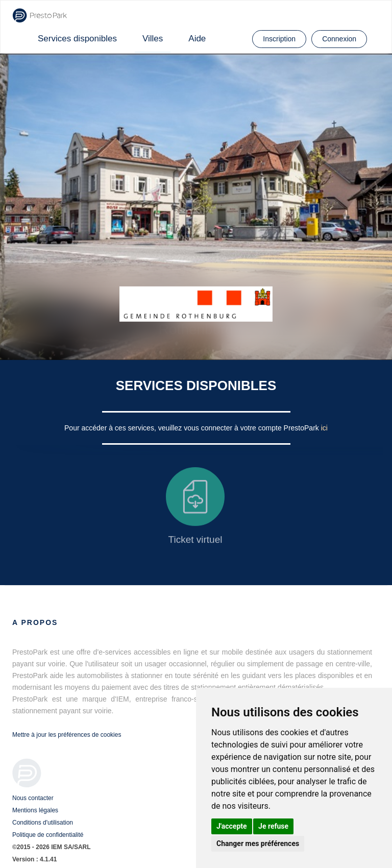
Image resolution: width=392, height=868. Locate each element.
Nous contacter (33, 798)
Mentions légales (35, 810)
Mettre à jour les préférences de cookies (67, 735)
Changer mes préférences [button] (258, 843)
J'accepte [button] (232, 826)
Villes (153, 39)
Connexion (339, 39)
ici (324, 428)
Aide (197, 39)
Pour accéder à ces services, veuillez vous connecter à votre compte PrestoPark (193, 428)
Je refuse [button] (273, 826)
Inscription (279, 39)
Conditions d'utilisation (43, 823)
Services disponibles (77, 39)
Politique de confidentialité (48, 835)
